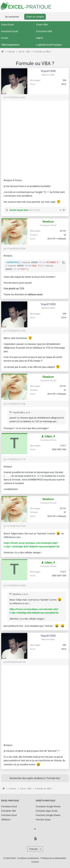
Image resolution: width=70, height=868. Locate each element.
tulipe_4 (48, 436)
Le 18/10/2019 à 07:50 (15, 662)
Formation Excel (9, 806)
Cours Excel (7, 25)
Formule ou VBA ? (43, 52)
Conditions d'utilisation (28, 858)
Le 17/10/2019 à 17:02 (15, 331)
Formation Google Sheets (48, 806)
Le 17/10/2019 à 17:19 (15, 459)
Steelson (48, 222)
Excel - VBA (25, 52)
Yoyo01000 (48, 71)
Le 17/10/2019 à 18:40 (15, 586)
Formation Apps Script (47, 811)
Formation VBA (9, 811)
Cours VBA (42, 25)
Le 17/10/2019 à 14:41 (15, 97)
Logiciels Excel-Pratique (49, 45)
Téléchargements (10, 45)
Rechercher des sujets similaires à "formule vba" (35, 778)
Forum (5, 38)
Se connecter (12, 17)
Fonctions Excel (9, 31)
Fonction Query (43, 820)
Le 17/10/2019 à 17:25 (15, 526)
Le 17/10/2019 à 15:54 (15, 249)
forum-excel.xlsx (19, 210)
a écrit (27, 413)
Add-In (40, 38)
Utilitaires (6, 820)
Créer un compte (35, 17)
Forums (11, 52)
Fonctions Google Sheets (48, 815)
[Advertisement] (35, 138)
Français (34, 849)
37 (65, 235)
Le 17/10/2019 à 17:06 (15, 404)
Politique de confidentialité (53, 858)
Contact (35, 862)
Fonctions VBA (44, 31)
